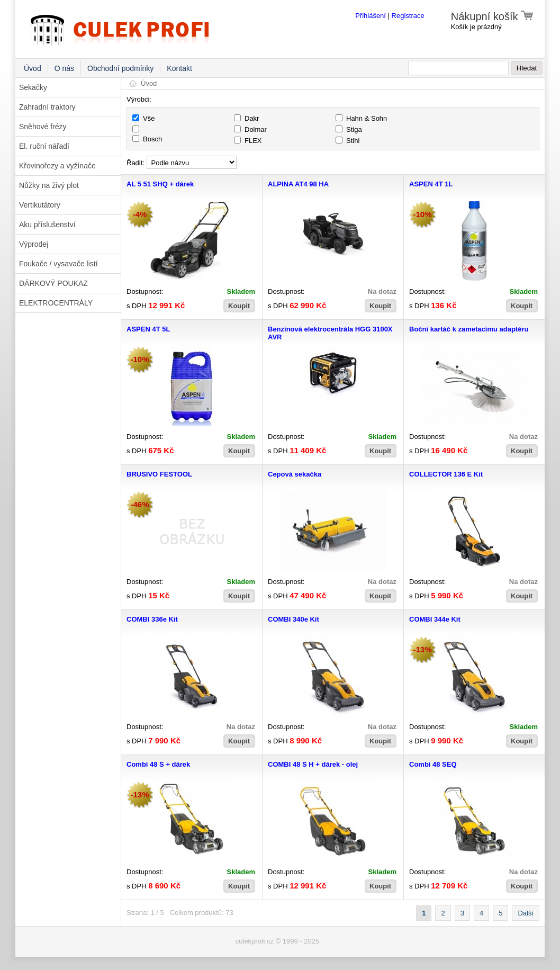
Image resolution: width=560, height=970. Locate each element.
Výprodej (34, 244)
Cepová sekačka (295, 474)
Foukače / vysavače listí (58, 264)
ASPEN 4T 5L (148, 329)
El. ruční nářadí (44, 146)
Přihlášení (371, 16)
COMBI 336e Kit (152, 619)
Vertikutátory (40, 205)
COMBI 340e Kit (293, 619)
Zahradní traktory (47, 107)
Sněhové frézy (43, 127)
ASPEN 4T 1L (431, 184)
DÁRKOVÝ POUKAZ (53, 283)
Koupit (239, 306)
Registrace (408, 16)
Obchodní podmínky (120, 68)
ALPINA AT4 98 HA (298, 184)
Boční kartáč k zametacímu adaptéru (469, 329)
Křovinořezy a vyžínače (57, 166)
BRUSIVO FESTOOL (159, 474)
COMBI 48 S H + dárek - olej (313, 764)
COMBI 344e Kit (435, 619)
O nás (64, 68)
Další (526, 913)
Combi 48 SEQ (433, 764)
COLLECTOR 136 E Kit (446, 474)
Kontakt (179, 68)
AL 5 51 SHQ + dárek (160, 184)
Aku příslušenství (47, 224)
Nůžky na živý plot (49, 185)
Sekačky (33, 87)
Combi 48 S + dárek (158, 764)
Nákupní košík (493, 16)
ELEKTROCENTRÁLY (56, 303)
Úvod (33, 68)
